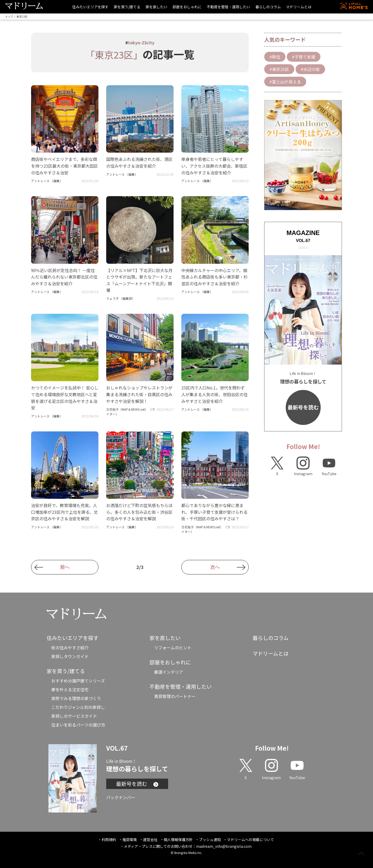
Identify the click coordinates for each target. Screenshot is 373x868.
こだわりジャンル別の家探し (78, 707)
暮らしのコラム (268, 7)
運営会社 (150, 839)
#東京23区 (279, 69)
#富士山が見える (285, 82)
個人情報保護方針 (178, 839)
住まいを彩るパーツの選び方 (78, 725)
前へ (65, 567)
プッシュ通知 (210, 839)
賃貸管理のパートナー (175, 696)
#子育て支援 (304, 57)
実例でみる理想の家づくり (76, 698)
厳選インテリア (169, 672)
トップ (9, 16)
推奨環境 (130, 839)
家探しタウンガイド (70, 656)
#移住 (275, 57)
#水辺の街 (310, 69)
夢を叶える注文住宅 (70, 689)
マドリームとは (299, 7)
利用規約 (109, 839)
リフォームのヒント (173, 648)
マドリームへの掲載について (250, 839)
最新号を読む (303, 407)
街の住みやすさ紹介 (70, 648)
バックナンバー (121, 797)
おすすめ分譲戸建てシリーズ (78, 681)
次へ (215, 567)
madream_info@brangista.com (224, 846)
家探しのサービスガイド (74, 716)
